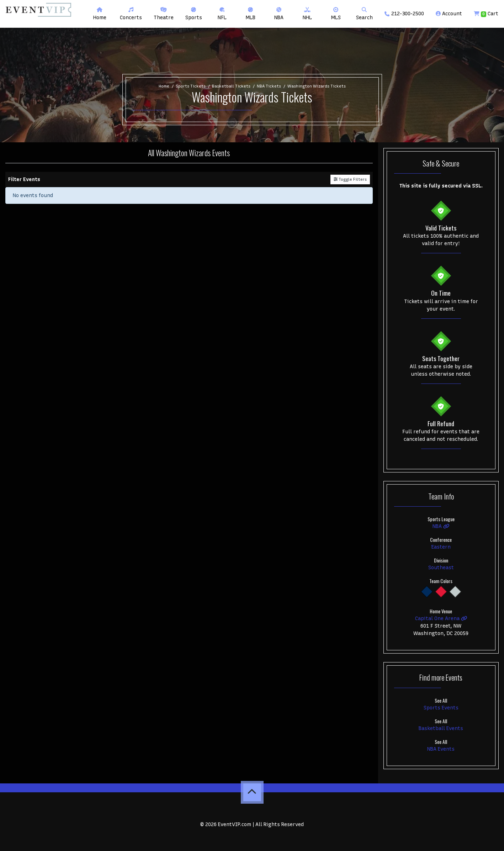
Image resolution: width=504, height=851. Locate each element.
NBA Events (441, 749)
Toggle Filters (350, 179)
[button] (131, 14)
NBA (441, 526)
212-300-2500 (404, 14)
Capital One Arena (441, 619)
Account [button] (449, 14)
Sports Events (441, 708)
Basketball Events (441, 728)
